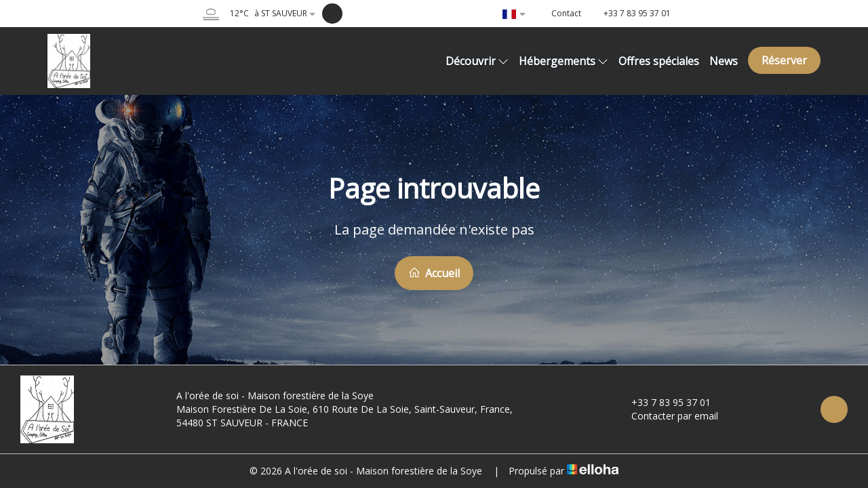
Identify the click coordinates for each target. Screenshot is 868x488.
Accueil (434, 273)
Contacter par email (667, 416)
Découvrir (477, 61)
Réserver (784, 60)
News (724, 61)
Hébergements (564, 61)
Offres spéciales (659, 61)
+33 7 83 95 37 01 (663, 402)
